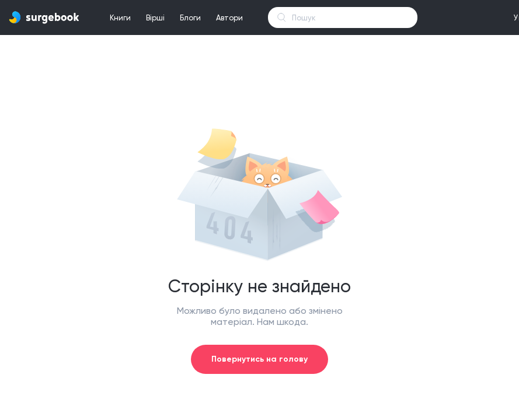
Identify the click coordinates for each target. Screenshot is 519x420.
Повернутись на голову (259, 359)
